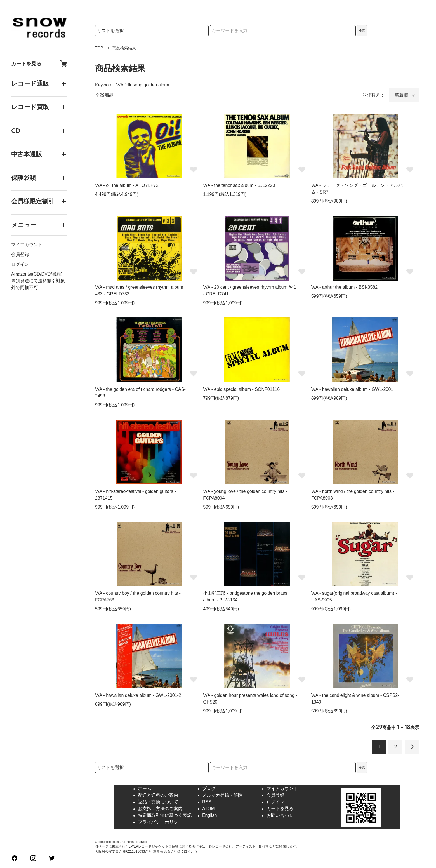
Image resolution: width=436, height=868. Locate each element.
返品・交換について (158, 802)
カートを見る (39, 64)
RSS (207, 802)
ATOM (208, 809)
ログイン (20, 264)
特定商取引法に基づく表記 (165, 816)
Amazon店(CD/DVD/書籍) (37, 274)
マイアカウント (27, 245)
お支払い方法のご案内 (160, 809)
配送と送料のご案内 (158, 795)
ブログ (209, 789)
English (209, 816)
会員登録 (20, 254)
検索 (362, 31)
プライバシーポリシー (160, 822)
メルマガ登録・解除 (222, 795)
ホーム (145, 789)
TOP (99, 48)
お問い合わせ (280, 816)
